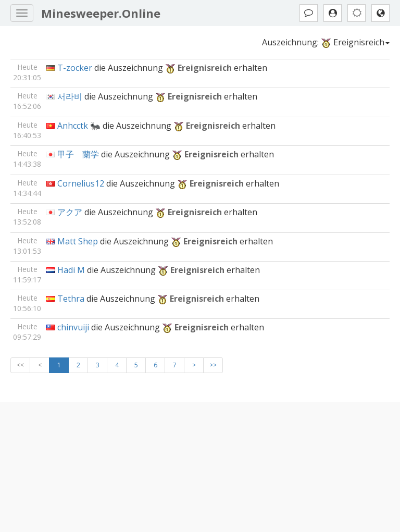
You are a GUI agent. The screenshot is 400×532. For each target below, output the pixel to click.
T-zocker (75, 68)
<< (20, 365)
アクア (70, 212)
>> (213, 365)
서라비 (70, 96)
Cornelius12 (81, 183)
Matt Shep (78, 241)
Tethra (71, 299)
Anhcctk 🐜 (79, 126)
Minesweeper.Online (101, 13)
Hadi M (71, 270)
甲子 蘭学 (78, 154)
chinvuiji (73, 327)
